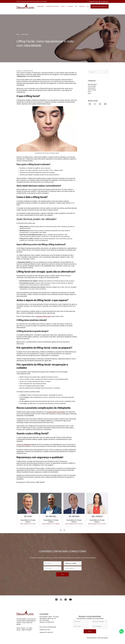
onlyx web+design (102, 638)
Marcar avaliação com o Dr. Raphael (51, 524)
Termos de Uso (45, 630)
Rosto (89, 92)
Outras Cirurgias (92, 90)
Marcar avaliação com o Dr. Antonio (74, 524)
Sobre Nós (41, 6)
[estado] (73, 563)
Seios (89, 93)
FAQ (76, 6)
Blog (63, 6)
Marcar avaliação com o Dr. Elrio (28, 524)
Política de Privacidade (48, 627)
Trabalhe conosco (46, 632)
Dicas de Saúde (92, 86)
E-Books (70, 6)
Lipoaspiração (92, 88)
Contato (82, 6)
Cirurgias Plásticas (53, 6)
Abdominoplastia (92, 84)
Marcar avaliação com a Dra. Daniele (97, 524)
